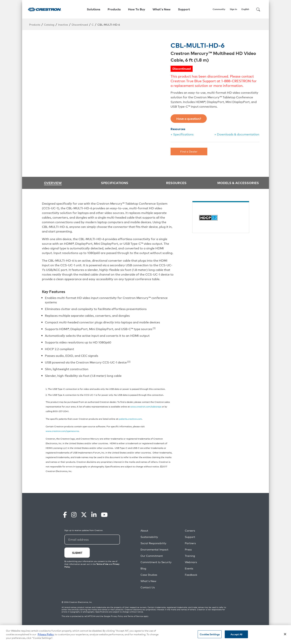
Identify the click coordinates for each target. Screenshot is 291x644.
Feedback (191, 575)
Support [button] (184, 9)
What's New (162, 9)
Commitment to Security (156, 562)
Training (190, 556)
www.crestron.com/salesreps (146, 406)
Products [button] (114, 9)
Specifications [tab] (115, 183)
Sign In (233, 9)
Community (219, 9)
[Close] (285, 634)
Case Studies (149, 575)
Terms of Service (135, 616)
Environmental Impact (154, 549)
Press (188, 549)
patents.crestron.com (130, 419)
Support (190, 537)
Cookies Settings (210, 634)
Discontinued (80, 24)
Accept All (236, 634)
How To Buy (137, 9)
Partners (190, 543)
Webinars (191, 562)
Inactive (63, 24)
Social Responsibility (153, 543)
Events (189, 568)
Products (35, 24)
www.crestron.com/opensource (62, 431)
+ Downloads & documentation (237, 134)
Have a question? (189, 119)
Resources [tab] (176, 183)
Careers (190, 531)
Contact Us (148, 587)
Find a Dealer (189, 151)
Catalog (49, 24)
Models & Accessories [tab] (238, 183)
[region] (145, 635)
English (245, 9)
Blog (143, 568)
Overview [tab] (53, 183)
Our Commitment (152, 556)
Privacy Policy (117, 616)
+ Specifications (182, 134)
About (144, 531)
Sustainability (149, 537)
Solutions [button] (94, 9)
